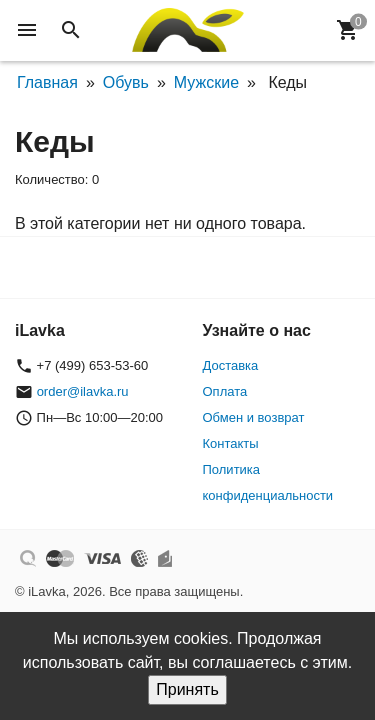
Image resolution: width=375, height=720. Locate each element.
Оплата (225, 391)
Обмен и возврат (254, 417)
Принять (187, 689)
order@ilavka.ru (83, 391)
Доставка (231, 365)
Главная (47, 82)
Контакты (231, 443)
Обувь (126, 82)
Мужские (206, 82)
